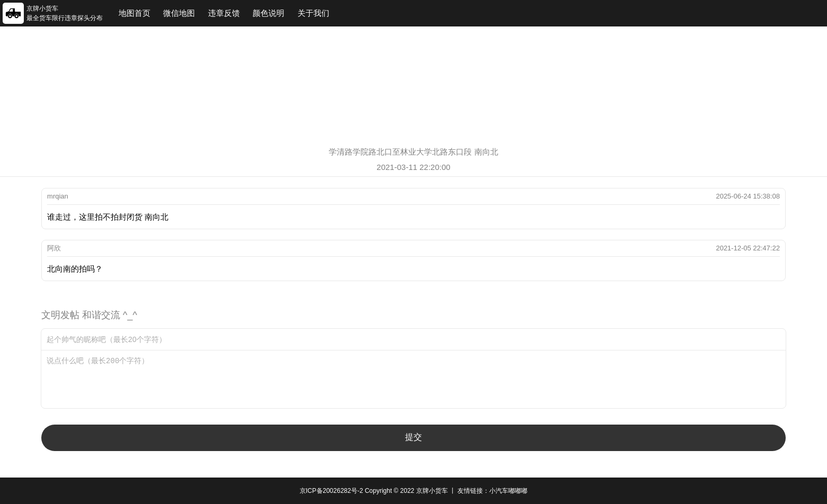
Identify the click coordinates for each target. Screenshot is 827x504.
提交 (413, 437)
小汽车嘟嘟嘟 (508, 491)
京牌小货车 (432, 491)
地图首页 (134, 13)
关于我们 (313, 13)
